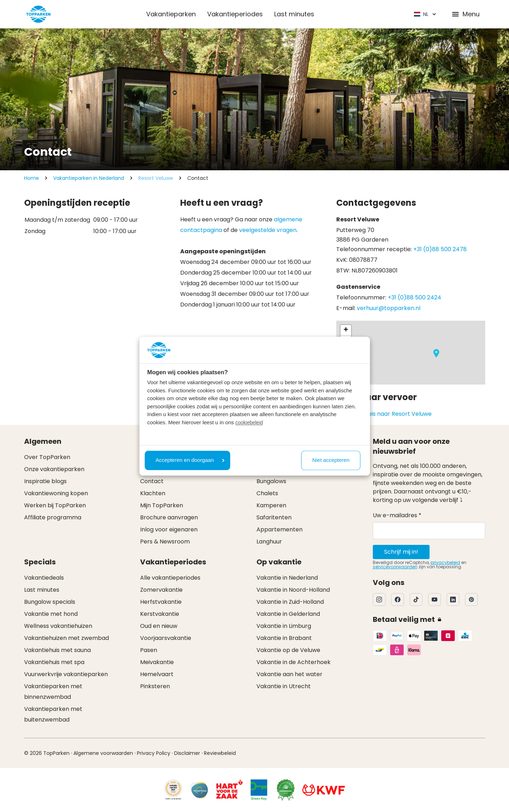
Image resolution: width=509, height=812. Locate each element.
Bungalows (271, 481)
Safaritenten (274, 517)
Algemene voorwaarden (103, 753)
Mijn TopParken (162, 505)
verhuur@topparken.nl (389, 308)
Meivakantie (157, 662)
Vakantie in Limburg (284, 626)
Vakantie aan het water (289, 674)
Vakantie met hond (51, 614)
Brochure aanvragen (169, 517)
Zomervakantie (161, 590)
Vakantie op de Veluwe (288, 650)
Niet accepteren (331, 460)
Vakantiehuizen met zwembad (67, 638)
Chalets (267, 493)
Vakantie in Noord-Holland (293, 590)
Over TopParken (47, 457)
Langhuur (269, 542)
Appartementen (280, 529)
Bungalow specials (50, 602)
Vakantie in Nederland (287, 578)
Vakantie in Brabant (284, 638)
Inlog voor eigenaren (169, 529)
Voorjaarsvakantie (166, 638)
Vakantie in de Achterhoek (294, 662)
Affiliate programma (53, 517)
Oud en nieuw (159, 626)
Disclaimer (187, 753)
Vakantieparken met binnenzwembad (53, 692)
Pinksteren (155, 686)
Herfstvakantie (161, 602)
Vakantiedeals (44, 578)
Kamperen (271, 505)
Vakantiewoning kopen (56, 493)
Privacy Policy (154, 753)
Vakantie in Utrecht (284, 686)
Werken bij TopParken (55, 505)
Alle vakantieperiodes (170, 578)
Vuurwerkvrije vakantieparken (66, 674)
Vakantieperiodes (235, 14)
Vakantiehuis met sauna (57, 650)
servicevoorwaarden (395, 567)
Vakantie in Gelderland (288, 614)
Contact (152, 481)
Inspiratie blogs (45, 481)
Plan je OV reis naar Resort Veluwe (384, 414)
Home (32, 178)
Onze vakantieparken (54, 469)
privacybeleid (445, 562)
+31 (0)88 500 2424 (414, 297)
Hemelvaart (157, 674)
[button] (436, 353)
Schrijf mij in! (401, 552)
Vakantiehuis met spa (54, 662)
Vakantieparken (171, 14)
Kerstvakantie (160, 614)
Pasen (149, 650)
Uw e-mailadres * (397, 515)
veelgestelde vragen (268, 230)
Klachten (153, 493)
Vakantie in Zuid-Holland (290, 602)
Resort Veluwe (156, 178)
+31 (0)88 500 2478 (440, 249)
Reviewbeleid (220, 753)
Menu (465, 14)
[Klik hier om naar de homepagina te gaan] (38, 14)
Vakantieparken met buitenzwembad (53, 714)
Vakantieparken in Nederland (89, 178)
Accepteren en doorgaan (190, 460)
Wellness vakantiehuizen (58, 626)
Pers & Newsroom (165, 542)
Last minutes (294, 14)
